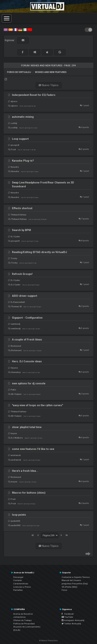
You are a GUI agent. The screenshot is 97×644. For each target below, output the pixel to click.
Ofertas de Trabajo (22, 620)
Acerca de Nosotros (23, 614)
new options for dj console (29, 383)
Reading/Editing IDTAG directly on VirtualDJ (39, 252)
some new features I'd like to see (33, 449)
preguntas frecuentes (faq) (75, 584)
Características (21, 584)
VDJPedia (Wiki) (69, 587)
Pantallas (18, 590)
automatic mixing (23, 117)
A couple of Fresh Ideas (27, 340)
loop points (19, 515)
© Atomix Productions (48, 641)
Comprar (18, 580)
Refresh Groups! (22, 274)
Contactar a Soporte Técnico (76, 577)
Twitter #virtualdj (71, 624)
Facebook (68, 614)
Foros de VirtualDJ (19, 72)
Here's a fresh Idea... (25, 471)
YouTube (67, 617)
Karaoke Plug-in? (23, 161)
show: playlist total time (27, 427)
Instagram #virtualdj (73, 620)
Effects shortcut (22, 208)
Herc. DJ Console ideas (27, 361)
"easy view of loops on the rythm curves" (37, 405)
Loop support (20, 139)
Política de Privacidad (24, 624)
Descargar (18, 577)
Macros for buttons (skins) (29, 493)
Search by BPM (21, 230)
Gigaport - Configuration (27, 318)
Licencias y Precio (22, 587)
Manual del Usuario (71, 580)
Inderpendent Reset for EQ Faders (34, 95)
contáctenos (19, 617)
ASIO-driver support (25, 296)
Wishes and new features (51, 72)
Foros (64, 590)
